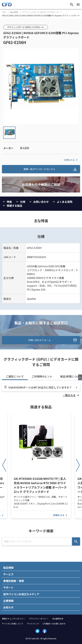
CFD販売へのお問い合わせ (54, 624)
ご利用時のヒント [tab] (42, 376)
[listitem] (71, 395)
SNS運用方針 (58, 619)
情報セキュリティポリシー (13, 619)
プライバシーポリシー (39, 619)
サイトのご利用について (13, 624)
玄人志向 (25, 148)
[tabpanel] (41, 390)
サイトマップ (33, 624)
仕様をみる (71, 160)
